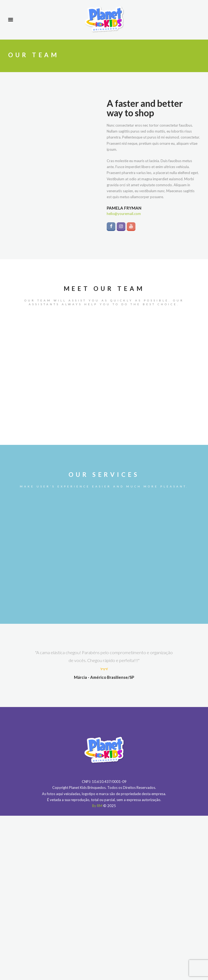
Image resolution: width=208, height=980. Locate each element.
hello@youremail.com (124, 214)
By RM (97, 806)
